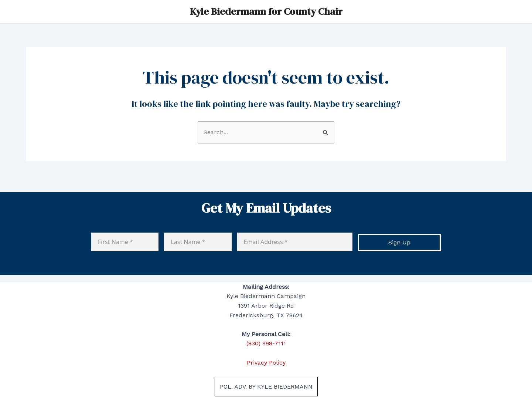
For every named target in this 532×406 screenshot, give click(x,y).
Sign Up (399, 242)
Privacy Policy (266, 363)
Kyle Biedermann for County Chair (266, 11)
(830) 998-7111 (266, 343)
